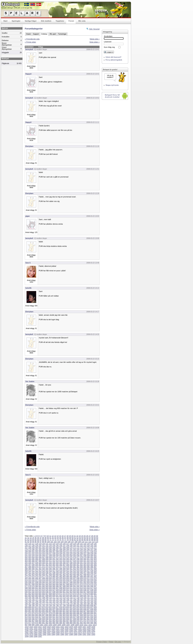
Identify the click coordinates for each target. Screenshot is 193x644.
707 (40, 598)
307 (37, 561)
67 (41, 540)
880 (57, 613)
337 (68, 563)
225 (43, 553)
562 (47, 584)
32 (28, 538)
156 (95, 546)
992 (81, 623)
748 (37, 602)
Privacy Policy (102, 642)
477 (43, 576)
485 (71, 576)
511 (88, 578)
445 (78, 573)
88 (92, 540)
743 (92, 600)
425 (81, 571)
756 (64, 602)
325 (26, 563)
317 (71, 561)
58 (92, 538)
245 (40, 555)
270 (54, 557)
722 (92, 598)
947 (71, 619)
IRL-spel (53, 34)
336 (64, 563)
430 (26, 573)
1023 (67, 627)
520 (47, 580)
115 (26, 544)
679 (88, 594)
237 (85, 553)
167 (61, 547)
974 (92, 621)
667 (47, 594)
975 (95, 621)
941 (50, 619)
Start (5, 21)
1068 (53, 632)
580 (37, 586)
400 (68, 569)
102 (55, 542)
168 (64, 547)
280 (88, 557)
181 (37, 549)
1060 (89, 630)
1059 (84, 630)
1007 (68, 625)
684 (33, 596)
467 (81, 575)
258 (85, 555)
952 (88, 619)
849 (95, 609)
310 (47, 561)
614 (81, 588)
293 (61, 559)
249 (54, 555)
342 (85, 563)
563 (50, 584)
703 (26, 598)
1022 (62, 627)
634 (78, 590)
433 (37, 573)
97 (41, 542)
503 (61, 578)
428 (92, 571)
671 (61, 594)
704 (30, 598)
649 (57, 592)
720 (85, 598)
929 (81, 617)
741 (85, 600)
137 (30, 546)
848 (92, 609)
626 (50, 590)
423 (74, 571)
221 (30, 553)
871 (26, 613)
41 (50, 538)
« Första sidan (30, 42)
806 (92, 605)
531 (85, 580)
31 (26, 538)
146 (61, 546)
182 (40, 549)
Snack (28, 34)
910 (88, 615)
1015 (31, 627)
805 (88, 605)
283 (26, 559)
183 (43, 549)
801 (74, 605)
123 (54, 544)
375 (54, 567)
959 (40, 621)
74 (58, 540)
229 (57, 553)
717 (74, 598)
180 (33, 549)
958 (37, 621)
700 (88, 596)
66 (38, 540)
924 (64, 617)
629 (61, 590)
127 (68, 544)
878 (50, 613)
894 (33, 615)
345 (95, 563)
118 (37, 544)
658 (88, 592)
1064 (36, 632)
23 (80, 536)
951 (85, 619)
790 (37, 605)
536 (30, 582)
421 (68, 571)
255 (74, 555)
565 (57, 584)
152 (81, 546)
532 (88, 580)
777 (64, 603)
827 (92, 607)
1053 (58, 630)
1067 (49, 632)
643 (37, 592)
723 (95, 598)
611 (71, 588)
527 (71, 580)
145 (57, 546)
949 (78, 619)
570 (74, 584)
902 (61, 615)
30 (97, 536)
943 (57, 619)
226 (47, 553)
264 (33, 557)
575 (92, 584)
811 (37, 607)
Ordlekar (44, 34)
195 (85, 549)
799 (68, 605)
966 (64, 621)
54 (82, 538)
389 (30, 569)
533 (92, 580)
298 (78, 559)
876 (43, 613)
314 (61, 561)
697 (78, 596)
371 (40, 567)
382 (78, 567)
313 (57, 561)
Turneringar (62, 34)
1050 (44, 630)
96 (38, 542)
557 (30, 584)
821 (71, 607)
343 (88, 563)
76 (63, 540)
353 (50, 565)
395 (50, 569)
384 (85, 567)
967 (68, 621)
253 (68, 555)
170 (71, 547)
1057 (75, 630)
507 (74, 578)
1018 (44, 627)
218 (92, 551)
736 (68, 600)
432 (33, 573)
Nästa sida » (95, 39)
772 (47, 603)
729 (43, 600)
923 (61, 617)
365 (92, 565)
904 (68, 615)
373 (47, 567)
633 (74, 590)
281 (92, 557)
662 (30, 594)
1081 (40, 634)
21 (75, 536)
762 (85, 602)
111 (86, 542)
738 (74, 600)
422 (71, 571)
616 (88, 588)
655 (78, 592)
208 (57, 551)
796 (57, 605)
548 (71, 582)
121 (47, 544)
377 (61, 567)
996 (95, 623)
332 (50, 563)
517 (37, 580)
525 (64, 580)
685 (37, 596)
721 (88, 598)
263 (30, 557)
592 (78, 586)
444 (74, 573)
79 (70, 540)
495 (33, 578)
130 (78, 544)
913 (26, 617)
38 (43, 538)
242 (30, 555)
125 (61, 544)
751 (47, 602)
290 (50, 559)
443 (71, 573)
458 (50, 575)
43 (55, 538)
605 (50, 588)
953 (92, 619)
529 (78, 580)
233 (71, 553)
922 (57, 617)
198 (95, 549)
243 (33, 555)
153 (85, 546)
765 (95, 602)
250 (57, 555)
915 (33, 617)
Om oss (118, 642)
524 (61, 580)
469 (88, 575)
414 (43, 571)
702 (95, 596)
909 (85, 615)
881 (61, 613)
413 (40, 571)
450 (95, 573)
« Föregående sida (32, 39)
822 (74, 607)
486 (74, 576)
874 (37, 613)
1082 (44, 634)
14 (58, 536)
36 (38, 538)
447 (85, 573)
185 (50, 549)
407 (92, 569)
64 (33, 540)
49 (70, 538)
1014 (27, 627)
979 (37, 623)
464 (71, 575)
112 (90, 542)
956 (30, 621)
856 (47, 611)
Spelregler (16, 21)
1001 (41, 625)
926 (71, 617)
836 (50, 609)
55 (85, 538)
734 (61, 600)
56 (87, 538)
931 (88, 617)
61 (26, 540)
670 (57, 594)
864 (74, 611)
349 (37, 565)
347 (30, 565)
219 (95, 551)
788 (30, 605)
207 (54, 551)
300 (85, 559)
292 (57, 559)
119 (40, 544)
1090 (80, 634)
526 (68, 580)
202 (37, 551)
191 (71, 549)
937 (37, 619)
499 (47, 578)
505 (68, 578)
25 (85, 536)
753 (54, 602)
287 (40, 559)
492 (95, 576)
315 (64, 561)
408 (95, 569)
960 (43, 621)
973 (88, 621)
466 (78, 575)
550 (78, 582)
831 (33, 609)
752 (50, 602)
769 (37, 603)
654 (74, 592)
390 (33, 569)
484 (68, 576)
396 (54, 569)
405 (85, 569)
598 (26, 588)
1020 (53, 627)
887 (81, 613)
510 (85, 578)
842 (71, 609)
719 (81, 598)
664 (37, 594)
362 (81, 565)
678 (85, 594)
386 (92, 567)
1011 (86, 625)
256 (78, 555)
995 (92, 623)
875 (40, 613)
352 (47, 565)
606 (54, 588)
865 (78, 611)
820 (68, 607)
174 (85, 547)
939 (43, 619)
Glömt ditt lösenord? (113, 57)
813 (43, 607)
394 (47, 569)
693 (64, 596)
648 (54, 592)
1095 (31, 636)
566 (61, 584)
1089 (75, 634)
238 (88, 553)
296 (71, 559)
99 (46, 542)
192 (74, 549)
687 (43, 596)
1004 (55, 625)
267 (43, 557)
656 (81, 592)
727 (37, 600)
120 (43, 544)
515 (30, 580)
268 (47, 557)
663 (33, 594)
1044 (89, 629)
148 (68, 546)
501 (54, 578)
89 (95, 540)
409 (26, 571)
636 (85, 590)
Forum (71, 21)
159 (33, 547)
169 (68, 547)
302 (92, 559)
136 (26, 546)
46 (63, 538)
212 (71, 551)
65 (36, 540)
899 (50, 615)
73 (55, 540)
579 (33, 586)
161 (40, 547)
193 (78, 549)
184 (47, 549)
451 (26, 575)
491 (92, 576)
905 (71, 615)
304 (26, 561)
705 (33, 598)
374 (50, 567)
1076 (89, 632)
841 (68, 609)
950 (81, 619)
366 (95, 565)
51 (75, 538)
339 (74, 563)
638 (92, 590)
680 (92, 594)
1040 (71, 629)
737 (71, 600)
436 (47, 573)
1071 (67, 632)
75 (60, 540)
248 (50, 555)
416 (50, 571)
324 (95, 561)
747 (33, 602)
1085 (58, 634)
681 (95, 594)
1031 (31, 629)
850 (26, 611)
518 (40, 580)
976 (26, 623)
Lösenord (108, 42)
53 (80, 538)
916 (37, 617)
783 (85, 603)
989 (71, 623)
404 (81, 569)
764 (92, 602)
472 (26, 576)
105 (66, 542)
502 (57, 578)
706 (37, 598)
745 (26, 602)
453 (33, 575)
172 (78, 547)
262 (26, 557)
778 (68, 603)
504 (64, 578)
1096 (36, 636)
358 (68, 565)
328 (37, 563)
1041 (75, 629)
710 (50, 598)
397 (57, 569)
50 (73, 538)
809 (30, 607)
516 (33, 580)
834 (43, 609)
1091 (84, 634)
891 (95, 613)
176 (92, 547)
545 (61, 582)
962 (50, 621)
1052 (53, 630)
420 (64, 571)
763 (88, 602)
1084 (53, 634)
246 (43, 555)
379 (68, 567)
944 (61, 619)
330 (43, 563)
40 (48, 538)
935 (30, 619)
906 (74, 615)
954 (95, 619)
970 (78, 621)
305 (30, 561)
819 (64, 607)
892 (26, 615)
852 (33, 611)
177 (95, 547)
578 (30, 586)
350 (40, 565)
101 (52, 542)
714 (64, 598)
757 (68, 602)
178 (26, 549)
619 (26, 590)
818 (61, 607)
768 (33, 603)
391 (37, 569)
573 (85, 584)
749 (40, 602)
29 (95, 536)
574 (88, 584)
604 (47, 588)
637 (88, 590)
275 (71, 557)
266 (40, 557)
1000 (37, 625)
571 (78, 584)
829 (26, 609)
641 (30, 592)
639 (95, 590)
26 (87, 536)
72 (53, 540)
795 (54, 605)
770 (40, 603)
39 (46, 538)
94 (33, 542)
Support (36, 34)
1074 (80, 632)
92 (28, 542)
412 (37, 571)
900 (54, 615)
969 (74, 621)
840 (64, 609)
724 (26, 600)
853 (37, 611)
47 (65, 538)
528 (74, 580)
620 (30, 590)
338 (71, 563)
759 (74, 602)
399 (64, 569)
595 (88, 586)
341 (81, 563)
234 (74, 553)
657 (85, 592)
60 (97, 538)
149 (71, 546)
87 (90, 540)
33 (31, 538)
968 (71, 621)
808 (26, 607)
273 (64, 557)
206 (50, 551)
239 (92, 553)
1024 (71, 627)
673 (68, 594)
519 (43, 580)
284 (30, 559)
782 (81, 603)
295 (68, 559)
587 (61, 586)
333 (54, 563)
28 (92, 536)
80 (73, 540)
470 (92, 575)
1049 (40, 630)
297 (74, 559)
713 (61, 598)
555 (95, 582)
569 (71, 584)
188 (61, 549)
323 (92, 561)
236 (81, 553)
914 (30, 617)
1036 (53, 629)
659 (92, 592)
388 (26, 569)
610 (68, 588)
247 (47, 555)
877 (47, 613)
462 (64, 575)
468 (85, 575)
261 (95, 555)
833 (40, 609)
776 (61, 603)
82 (78, 540)
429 (95, 571)
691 (57, 596)
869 (92, 611)
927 (74, 617)
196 (88, 549)
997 (26, 625)
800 (71, 605)
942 (54, 619)
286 (37, 559)
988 (68, 623)
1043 (84, 629)
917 (40, 617)
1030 (27, 629)
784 (88, 603)
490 (88, 576)
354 (54, 565)
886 (78, 613)
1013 (95, 625)
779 (71, 603)
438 (54, 573)
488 (81, 576)
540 (43, 582)
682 (26, 596)
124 (57, 544)
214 (78, 551)
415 (47, 571)
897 (43, 615)
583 (47, 586)
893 (30, 615)
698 (81, 596)
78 (68, 540)
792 (43, 605)
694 (68, 596)
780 (74, 603)
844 (78, 609)
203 (40, 551)
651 (64, 592)
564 (54, 584)
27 (90, 536)
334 (57, 563)
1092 (89, 634)
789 (33, 605)
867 (85, 611)
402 (74, 569)
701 (92, 596)
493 (26, 578)
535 (26, 582)
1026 (80, 627)
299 (81, 559)
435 (43, 573)
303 (95, 559)
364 (88, 565)
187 (57, 549)
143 (50, 546)
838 (57, 609)
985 (57, 623)
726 (33, 600)
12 (53, 536)
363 (85, 565)
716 (71, 598)
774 (54, 603)
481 (57, 576)
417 (54, 571)
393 (43, 569)
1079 (31, 634)
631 (68, 590)
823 (78, 607)
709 (47, 598)
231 (64, 553)
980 (40, 623)
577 (26, 586)
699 (85, 596)
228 (54, 553)
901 (57, 615)
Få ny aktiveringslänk (114, 60)
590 (71, 586)
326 (30, 563)
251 (61, 555)
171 (74, 547)
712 (57, 598)
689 (50, 596)
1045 (93, 629)
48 (68, 538)
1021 (58, 627)
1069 (58, 632)
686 (40, 596)
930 (85, 617)
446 (81, 573)
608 (61, 588)
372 (43, 567)
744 (95, 600)
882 (64, 613)
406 (88, 569)
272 (61, 557)
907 (78, 615)
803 (81, 605)
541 (47, 582)
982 (47, 623)
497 (40, 578)
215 (81, 551)
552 (85, 582)
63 (31, 540)
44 (58, 538)
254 (71, 555)
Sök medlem (46, 21)
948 (74, 619)
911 (92, 615)
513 (95, 578)
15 (60, 536)
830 (30, 609)
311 (50, 561)
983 (50, 623)
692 (61, 596)
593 (81, 586)
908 (81, 615)
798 (64, 605)
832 (37, 609)
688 (47, 596)
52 (78, 538)
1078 (27, 634)
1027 (84, 627)
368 (30, 567)
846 (85, 609)
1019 (49, 627)
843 (74, 609)
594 (85, 586)
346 (26, 565)
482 (61, 576)
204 (43, 551)
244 (37, 555)
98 (43, 542)
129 (74, 544)
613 (78, 588)
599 (30, 588)
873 (33, 613)
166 (57, 547)
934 (26, 619)
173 (81, 547)
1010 (81, 625)
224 (40, 553)
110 (83, 542)
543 (54, 582)
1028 (89, 627)
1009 (77, 625)
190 (68, 549)
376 (57, 567)
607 (57, 588)
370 (37, 567)
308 (40, 561)
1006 (64, 625)
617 (92, 588)
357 (64, 565)
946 (68, 619)
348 (33, 565)
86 (87, 540)
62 (28, 540)
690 (54, 596)
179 (30, 549)
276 (74, 557)
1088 (71, 634)
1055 (67, 630)
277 (78, 557)
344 (92, 563)
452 (30, 575)
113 (93, 542)
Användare (108, 36)
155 (92, 546)
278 (81, 557)
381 (74, 567)
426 (85, 571)
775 (57, 603)
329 (40, 563)
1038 (62, 629)
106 (69, 542)
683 (30, 596)
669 (54, 594)
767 (30, 603)
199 (26, 551)
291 (54, 559)
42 (53, 538)
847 (88, 609)
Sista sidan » (94, 42)
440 (61, 573)
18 (67, 536)
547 (68, 582)
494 (30, 578)
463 (68, 575)
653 (71, 592)
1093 (93, 634)
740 (81, 600)
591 (74, 586)
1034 (44, 629)
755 (61, 602)
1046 (27, 630)
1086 (62, 634)
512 (92, 578)
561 (43, 584)
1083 (49, 634)
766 (26, 603)
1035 (49, 629)
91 (26, 542)
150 (74, 546)
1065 (40, 632)
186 (54, 549)
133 (88, 544)
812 (40, 607)
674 (71, 594)
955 (26, 621)
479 (50, 576)
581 (40, 586)
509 (81, 578)
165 (54, 547)
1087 (67, 634)
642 (33, 592)
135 (95, 544)
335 (61, 563)
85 (85, 540)
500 (50, 578)
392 (40, 569)
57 (90, 538)
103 (59, 542)
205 (47, 551)
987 (64, 623)
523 (57, 580)
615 (85, 588)
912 (95, 615)
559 (37, 584)
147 (64, 546)
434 (40, 573)
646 (47, 592)
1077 (93, 632)
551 (81, 582)
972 (85, 621)
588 (64, 586)
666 (43, 594)
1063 (31, 632)
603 (43, 588)
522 (54, 580)
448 (88, 573)
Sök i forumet (94, 29)
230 (61, 553)
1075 (84, 632)
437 (50, 573)
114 (97, 542)
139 (37, 546)
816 (54, 607)
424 (78, 571)
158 (30, 547)
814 (47, 607)
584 (50, 586)
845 (81, 609)
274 (68, 557)
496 (37, 578)
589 (68, 586)
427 (88, 571)
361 (78, 565)
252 (64, 555)
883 (68, 613)
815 (50, 607)
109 (79, 542)
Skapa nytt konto (112, 85)
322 (88, 561)
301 (88, 559)
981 (43, 623)
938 (40, 619)
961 (47, 621)
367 (26, 567)
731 (50, 600)
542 (50, 582)
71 (50, 540)
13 (55, 536)
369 (33, 567)
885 (74, 613)
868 (88, 611)
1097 (40, 636)
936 (33, 619)
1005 (59, 625)
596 (92, 586)
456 (43, 575)
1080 (36, 634)
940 (47, 619)
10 (48, 536)
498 (43, 578)
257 (81, 555)
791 (40, 605)
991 (78, 623)
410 (30, 571)
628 (57, 590)
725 (30, 600)
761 (81, 602)
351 (43, 565)
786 (95, 603)
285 (33, 559)
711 (54, 598)
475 (37, 576)
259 (88, 555)
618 (95, 588)
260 (92, 555)
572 (81, 584)
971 (81, 621)
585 (54, 586)
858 (54, 611)
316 (68, 561)
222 (33, 553)
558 (33, 584)
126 (64, 544)
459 (54, 575)
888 (85, 613)
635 (81, 590)
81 (75, 540)
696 (74, 596)
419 (61, 571)
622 (37, 590)
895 (37, 615)
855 (43, 611)
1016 (36, 627)
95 (36, 542)
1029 (93, 627)
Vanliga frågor (31, 21)
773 (50, 603)
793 (47, 605)
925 (68, 617)
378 (64, 567)
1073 (75, 632)
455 (40, 575)
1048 (36, 630)
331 (47, 563)
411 (33, 571)
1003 (50, 625)
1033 (40, 629)
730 (47, 600)
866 (81, 611)
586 (57, 586)
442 (68, 573)
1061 (93, 630)
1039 (67, 629)
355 (57, 565)
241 (26, 555)
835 (47, 609)
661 (26, 594)
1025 (75, 627)
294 (64, 559)
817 (57, 607)
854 (40, 611)
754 (57, 602)
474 (33, 576)
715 (68, 598)
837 (54, 609)
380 (71, 567)
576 (95, 584)
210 (64, 551)
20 (72, 536)
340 (78, 563)
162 (43, 547)
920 (50, 617)
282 (95, 557)
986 (61, 623)
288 (43, 559)
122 (50, 544)
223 (37, 553)
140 (40, 546)
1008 (73, 625)
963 (54, 621)
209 (61, 551)
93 (31, 542)
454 (37, 575)
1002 (46, 625)
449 (92, 573)
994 (88, 623)
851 (30, 611)
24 (82, 536)
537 (33, 582)
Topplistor (60, 21)
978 (33, 623)
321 (85, 561)
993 (85, 623)
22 (77, 536)
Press (111, 642)
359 (71, 565)
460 (57, 575)
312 (54, 561)
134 (92, 544)
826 (88, 607)
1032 (36, 629)
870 (95, 611)
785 (92, 603)
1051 (49, 630)
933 (95, 617)
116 (30, 544)
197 (92, 549)
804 (85, 605)
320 (81, 561)
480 (54, 576)
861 (64, 611)
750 (43, 602)
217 (88, 551)
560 (40, 584)
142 (47, 546)
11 (50, 536)
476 (40, 576)
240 (95, 553)
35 (36, 538)
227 (50, 553)
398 (61, 569)
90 (97, 540)
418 (57, 571)
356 (61, 565)
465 (74, 575)
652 (68, 592)
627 (54, 590)
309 (43, 561)
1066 (44, 632)
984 (54, 623)
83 (80, 540)
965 (61, 621)
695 (71, 596)
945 (64, 619)
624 (43, 590)
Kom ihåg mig (109, 47)
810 (33, 607)
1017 (40, 627)
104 (62, 542)
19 (70, 536)
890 (92, 613)
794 (50, 605)
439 (57, 573)
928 (78, 617)
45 (60, 538)
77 (65, 540)
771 (43, 603)
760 (78, 602)
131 (81, 544)
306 (33, 561)
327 (33, 563)
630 (64, 590)
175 (88, 547)
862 (68, 611)
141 (43, 546)
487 (78, 576)
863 (71, 611)
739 (78, 600)
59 (95, 538)
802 (78, 605)
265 (37, 557)
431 (30, 573)
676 (78, 594)
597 (95, 586)
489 (85, 576)
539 (40, 582)
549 (74, 582)
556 (26, 584)
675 (74, 594)
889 (88, 613)
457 (47, 575)
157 (26, 547)
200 (30, 551)
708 (43, 598)
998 (30, 625)
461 (61, 575)
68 (43, 540)
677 (81, 594)
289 (47, 559)
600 (33, 588)
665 (40, 594)
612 (74, 588)
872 (30, 613)
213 (74, 551)
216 (85, 551)
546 (64, 582)
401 (71, 569)
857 (50, 611)
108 (76, 542)
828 (95, 607)
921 (54, 617)
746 (30, 602)
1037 (58, 629)
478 (47, 576)
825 (85, 607)
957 (33, 621)
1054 (62, 630)
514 (26, 580)
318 (74, 561)
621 (33, 590)
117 (33, 544)
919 (47, 617)
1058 (80, 630)
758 (71, 602)
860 (61, 611)
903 (64, 615)
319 (78, 561)
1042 (80, 629)
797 (61, 605)
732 (54, 600)
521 (50, 580)
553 (88, 582)
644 (40, 592)
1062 (27, 632)
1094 (27, 636)
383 (81, 567)
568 (68, 584)
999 (33, 625)
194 (81, 549)
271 (57, 557)
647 (50, 592)
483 (64, 576)
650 (61, 592)
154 (88, 546)
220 (26, 553)
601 (37, 588)
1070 (62, 632)
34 (33, 538)
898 (47, 615)
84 (82, 540)
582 (43, 586)
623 (40, 590)
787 (26, 605)
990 (74, 623)
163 (47, 547)
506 (71, 578)
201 (33, 551)
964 (57, 621)
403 (78, 569)
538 (37, 582)
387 (95, 567)
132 (85, 544)
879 (54, 613)
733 (57, 600)
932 (92, 617)
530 (81, 580)
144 (54, 546)
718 (78, 598)
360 (74, 565)
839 (61, 609)
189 (64, 549)
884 (71, 613)
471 (95, 575)
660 (95, 592)
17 (65, 536)
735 (64, 600)
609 (64, 588)
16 (63, 536)
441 (64, 573)
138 (33, 546)
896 (40, 615)
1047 (31, 630)
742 (88, 600)
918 (43, 617)
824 (81, 607)
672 (64, 594)
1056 (71, 630)
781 (78, 603)
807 (95, 605)
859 (57, 611)
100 (48, 542)
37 (41, 538)
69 (46, 540)
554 (92, 582)
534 (95, 580)
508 (78, 578)
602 (40, 588)
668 (50, 594)
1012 (90, 625)
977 (30, 623)
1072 (71, 632)
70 (48, 540)
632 (71, 590)
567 (64, 584)
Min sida (82, 21)
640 (26, 592)
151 (78, 546)
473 (30, 576)
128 (71, 544)
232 (68, 553)
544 (57, 582)
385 (88, 567)
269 (50, 557)
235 (78, 553)
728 (40, 600)
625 (47, 590)
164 (50, 547)
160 (37, 547)
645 (43, 592)
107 (73, 542)
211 (68, 551)
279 (85, 557)
